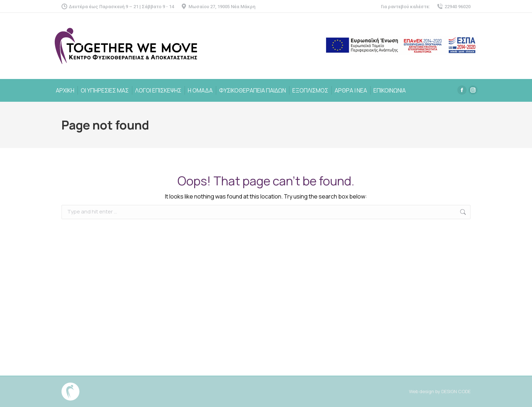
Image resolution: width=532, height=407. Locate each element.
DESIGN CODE (456, 391)
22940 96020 (454, 7)
